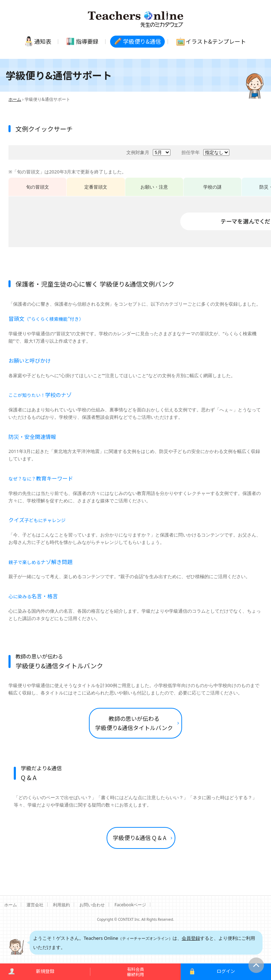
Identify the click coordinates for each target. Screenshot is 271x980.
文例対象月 (138, 152)
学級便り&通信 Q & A (140, 838)
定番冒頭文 (96, 187)
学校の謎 (212, 187)
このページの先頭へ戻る (256, 965)
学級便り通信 (142, 41)
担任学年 (191, 152)
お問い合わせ (92, 905)
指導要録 (87, 41)
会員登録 (191, 938)
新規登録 (45, 971)
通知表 (43, 41)
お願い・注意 (154, 187)
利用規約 (61, 905)
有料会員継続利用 (135, 971)
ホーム (15, 99)
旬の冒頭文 (38, 187)
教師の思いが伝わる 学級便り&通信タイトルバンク (134, 723)
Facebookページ (131, 905)
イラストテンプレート (216, 41)
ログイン (226, 971)
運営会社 (35, 905)
